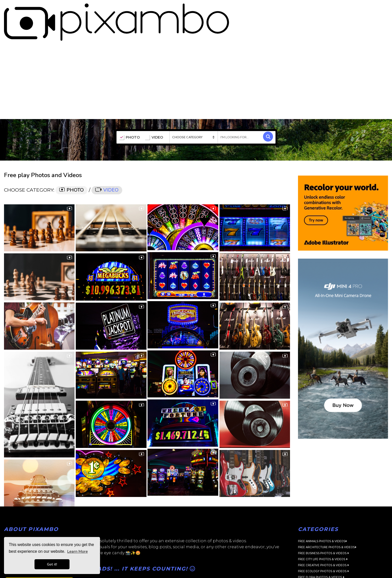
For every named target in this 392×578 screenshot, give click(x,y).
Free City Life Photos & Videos (323, 532)
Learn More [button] (77, 551)
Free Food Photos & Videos (321, 556)
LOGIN (383, 8)
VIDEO (154, 110)
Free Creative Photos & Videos (323, 538)
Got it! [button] (52, 564)
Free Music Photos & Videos (321, 568)
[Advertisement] (196, 54)
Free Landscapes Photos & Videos (326, 562)
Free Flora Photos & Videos (321, 550)
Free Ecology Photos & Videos (323, 544)
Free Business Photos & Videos (323, 526)
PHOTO (129, 110)
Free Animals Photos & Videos (322, 514)
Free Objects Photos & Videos (323, 574)
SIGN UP (365, 8)
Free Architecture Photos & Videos (327, 520)
